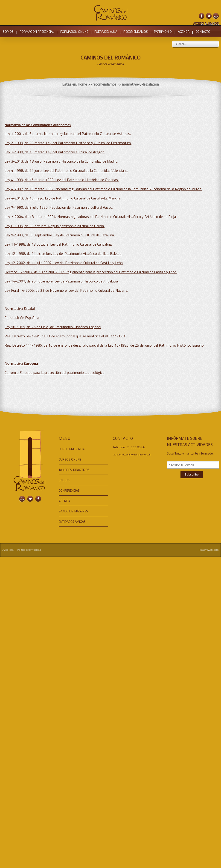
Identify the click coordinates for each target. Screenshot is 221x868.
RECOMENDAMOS (136, 31)
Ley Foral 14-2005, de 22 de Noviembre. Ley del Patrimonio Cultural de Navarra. (66, 290)
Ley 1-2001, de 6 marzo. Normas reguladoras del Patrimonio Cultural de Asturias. (68, 134)
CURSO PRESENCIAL (72, 449)
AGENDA (184, 31)
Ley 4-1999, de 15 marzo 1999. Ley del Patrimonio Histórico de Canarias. (62, 180)
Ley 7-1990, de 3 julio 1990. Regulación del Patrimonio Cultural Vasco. (59, 207)
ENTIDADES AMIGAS (72, 522)
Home (82, 84)
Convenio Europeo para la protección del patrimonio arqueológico (55, 372)
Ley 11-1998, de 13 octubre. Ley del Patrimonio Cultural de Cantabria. (58, 244)
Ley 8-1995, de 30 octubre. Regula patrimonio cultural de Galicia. (55, 226)
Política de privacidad (29, 550)
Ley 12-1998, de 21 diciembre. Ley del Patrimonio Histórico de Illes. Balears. (63, 253)
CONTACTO (203, 31)
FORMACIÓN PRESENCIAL (37, 31)
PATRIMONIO (163, 31)
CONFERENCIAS (69, 490)
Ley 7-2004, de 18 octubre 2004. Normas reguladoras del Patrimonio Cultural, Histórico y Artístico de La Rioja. (91, 217)
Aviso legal (8, 550)
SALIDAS (64, 480)
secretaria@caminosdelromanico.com (132, 455)
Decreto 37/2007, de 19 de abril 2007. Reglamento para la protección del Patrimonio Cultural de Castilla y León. (91, 272)
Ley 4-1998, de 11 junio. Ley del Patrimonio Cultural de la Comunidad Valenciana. (66, 170)
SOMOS (8, 31)
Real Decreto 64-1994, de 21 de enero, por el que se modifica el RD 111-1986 (66, 336)
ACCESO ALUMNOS (206, 23)
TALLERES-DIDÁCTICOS (74, 470)
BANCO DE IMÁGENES (73, 511)
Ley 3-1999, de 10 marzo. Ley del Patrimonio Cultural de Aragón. (55, 152)
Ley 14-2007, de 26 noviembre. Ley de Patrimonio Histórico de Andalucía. (62, 281)
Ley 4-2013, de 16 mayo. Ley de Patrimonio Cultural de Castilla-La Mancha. (63, 198)
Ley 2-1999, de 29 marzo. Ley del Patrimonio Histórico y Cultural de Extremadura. (68, 143)
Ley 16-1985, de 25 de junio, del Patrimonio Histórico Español (53, 327)
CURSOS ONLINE (70, 459)
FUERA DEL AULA (106, 31)
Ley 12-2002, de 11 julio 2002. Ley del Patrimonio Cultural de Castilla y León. (64, 263)
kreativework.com (209, 550)
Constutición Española (22, 318)
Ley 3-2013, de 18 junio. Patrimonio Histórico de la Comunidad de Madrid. (61, 161)
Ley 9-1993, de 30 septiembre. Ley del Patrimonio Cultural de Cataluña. (60, 235)
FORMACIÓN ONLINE (74, 31)
